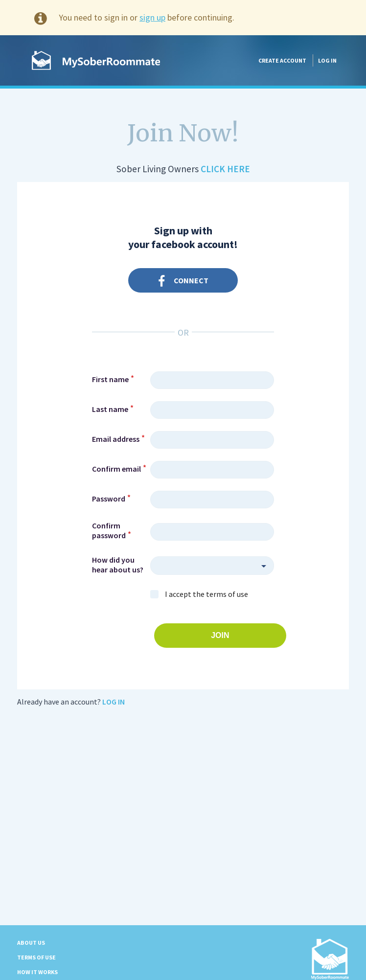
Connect (183, 282)
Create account (282, 60)
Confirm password (109, 530)
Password (109, 499)
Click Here (225, 169)
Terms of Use (36, 957)
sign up (152, 17)
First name (110, 379)
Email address (116, 439)
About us (31, 943)
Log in (327, 60)
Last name (110, 409)
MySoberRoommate (96, 60)
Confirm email (116, 469)
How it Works (37, 972)
